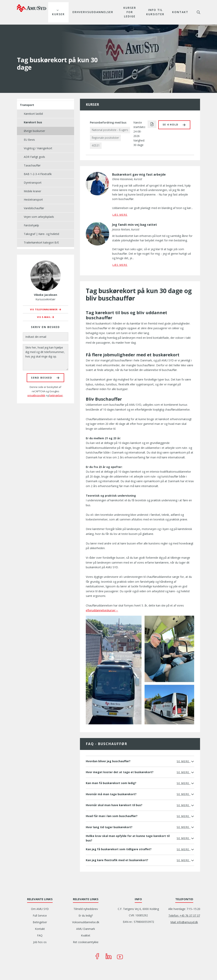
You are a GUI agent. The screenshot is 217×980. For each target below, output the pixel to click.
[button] (174, 125)
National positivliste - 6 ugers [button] (110, 130)
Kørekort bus (33, 122)
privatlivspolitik (36, 395)
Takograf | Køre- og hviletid (41, 234)
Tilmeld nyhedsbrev (86, 909)
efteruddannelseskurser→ (102, 610)
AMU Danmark (86, 929)
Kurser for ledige (130, 12)
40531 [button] (96, 145)
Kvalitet (86, 935)
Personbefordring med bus (108, 122)
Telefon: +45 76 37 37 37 (184, 916)
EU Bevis (29, 140)
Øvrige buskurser (34, 131)
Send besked (42, 378)
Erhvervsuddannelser (93, 12)
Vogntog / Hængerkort (38, 148)
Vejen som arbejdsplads (39, 217)
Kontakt (180, 12)
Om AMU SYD (40, 909)
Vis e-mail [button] (44, 317)
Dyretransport (33, 183)
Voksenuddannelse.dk (86, 922)
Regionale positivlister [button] (105, 138)
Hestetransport (33, 200)
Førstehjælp (31, 225)
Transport (27, 105)
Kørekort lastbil (33, 114)
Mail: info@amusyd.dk (184, 922)
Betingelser (40, 922)
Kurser (58, 14)
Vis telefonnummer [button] (44, 309)
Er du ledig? (86, 916)
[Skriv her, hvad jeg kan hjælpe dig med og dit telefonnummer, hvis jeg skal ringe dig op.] (46, 357)
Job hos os (40, 942)
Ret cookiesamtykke (86, 942)
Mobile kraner (32, 191)
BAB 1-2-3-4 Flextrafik (38, 174)
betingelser (56, 395)
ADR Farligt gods (34, 157)
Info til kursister (155, 12)
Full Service (40, 916)
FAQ (40, 935)
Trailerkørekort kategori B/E (41, 242)
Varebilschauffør (34, 208)
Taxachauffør (32, 165)
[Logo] (32, 8)
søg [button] (198, 12)
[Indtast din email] (46, 337)
